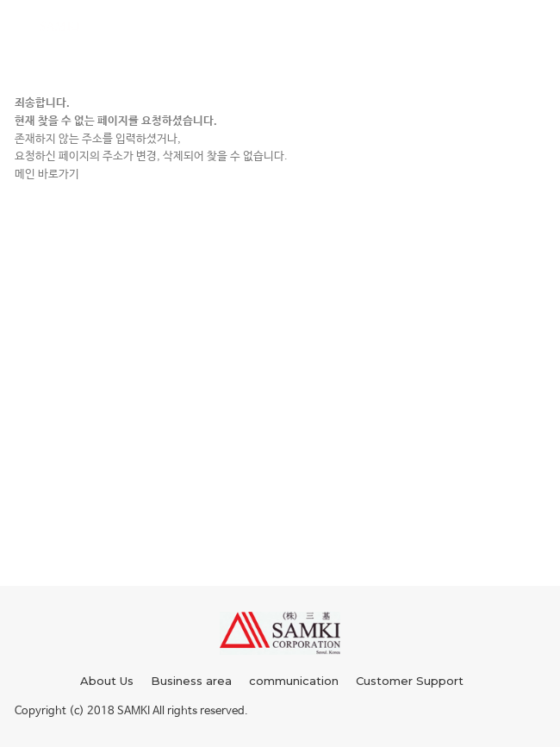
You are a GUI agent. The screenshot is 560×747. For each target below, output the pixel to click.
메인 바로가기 (47, 174)
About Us (107, 681)
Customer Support (410, 681)
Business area (191, 681)
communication (294, 681)
